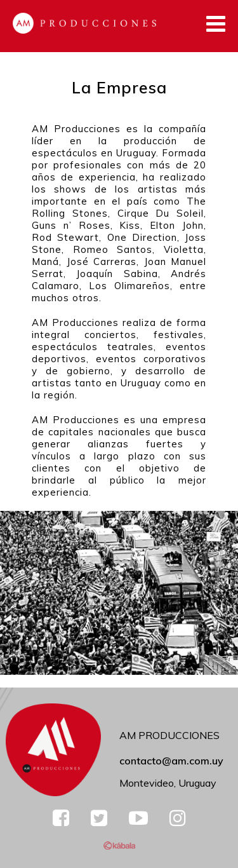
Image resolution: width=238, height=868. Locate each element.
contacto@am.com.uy (171, 761)
